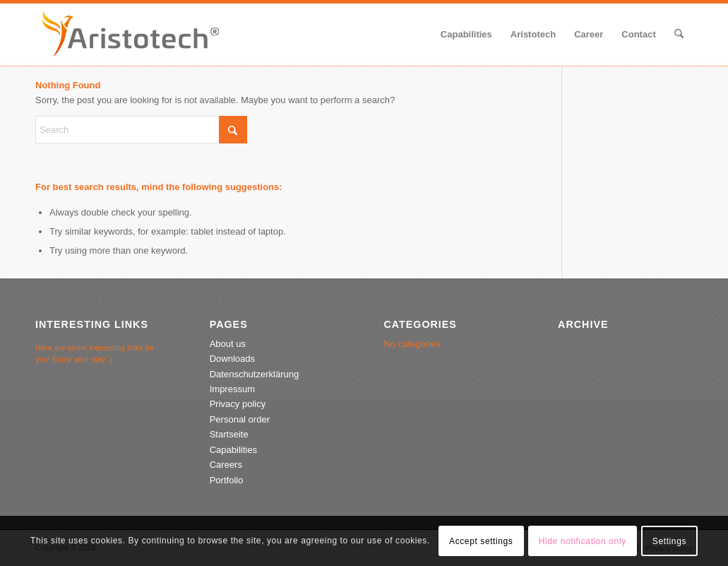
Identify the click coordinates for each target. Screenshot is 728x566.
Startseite (229, 434)
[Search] (679, 35)
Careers (226, 465)
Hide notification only (583, 541)
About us (228, 344)
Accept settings (481, 541)
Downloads (232, 359)
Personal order (240, 419)
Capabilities (233, 450)
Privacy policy (238, 404)
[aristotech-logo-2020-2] (131, 35)
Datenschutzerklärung (254, 374)
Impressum (232, 389)
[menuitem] (466, 35)
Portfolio (227, 480)
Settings (669, 541)
